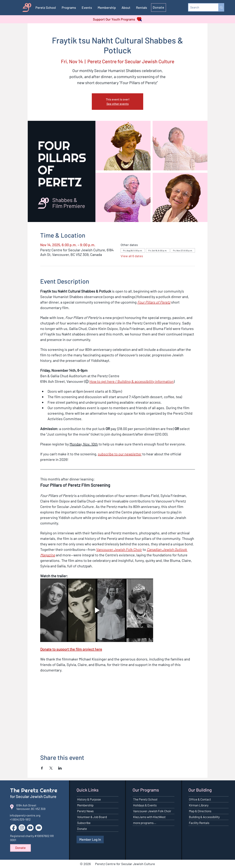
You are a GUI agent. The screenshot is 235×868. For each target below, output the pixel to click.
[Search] (200, 7)
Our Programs (146, 790)
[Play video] (97, 610)
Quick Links (88, 790)
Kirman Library (199, 805)
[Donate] (159, 8)
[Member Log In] (90, 839)
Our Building (200, 790)
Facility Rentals (199, 823)
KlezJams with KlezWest (149, 817)
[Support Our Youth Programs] (117, 19)
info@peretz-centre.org (25, 815)
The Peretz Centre (34, 790)
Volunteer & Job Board (92, 817)
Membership (85, 805)
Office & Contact (200, 799)
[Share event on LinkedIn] (60, 768)
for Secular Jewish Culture (34, 796)
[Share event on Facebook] (42, 768)
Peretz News (85, 811)
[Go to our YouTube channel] (30, 828)
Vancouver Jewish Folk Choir (152, 811)
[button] (107, 8)
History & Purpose (89, 799)
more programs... (145, 823)
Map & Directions (200, 811)
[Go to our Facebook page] (13, 828)
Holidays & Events (145, 805)
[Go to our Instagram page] (22, 828)
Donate (82, 829)
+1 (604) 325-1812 (20, 819)
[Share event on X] (51, 768)
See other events (118, 104)
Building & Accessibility (204, 817)
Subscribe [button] (84, 823)
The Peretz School (145, 799)
